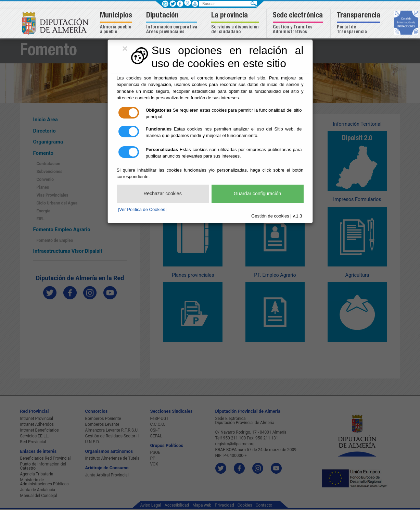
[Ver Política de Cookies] (142, 209)
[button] (117, 23)
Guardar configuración (258, 194)
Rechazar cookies (162, 194)
